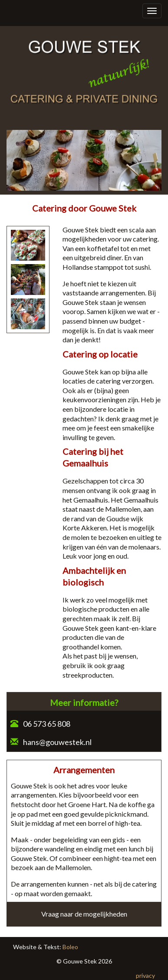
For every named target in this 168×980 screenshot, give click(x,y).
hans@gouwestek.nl (57, 742)
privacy (145, 975)
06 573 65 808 (46, 724)
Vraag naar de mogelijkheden (84, 914)
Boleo (70, 947)
